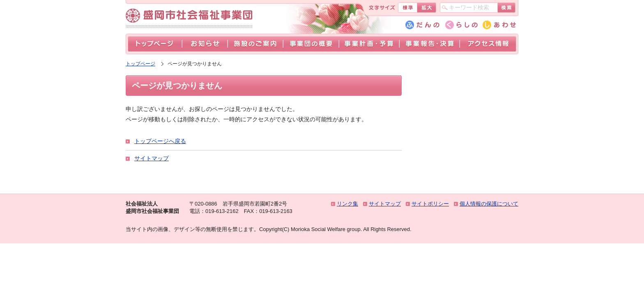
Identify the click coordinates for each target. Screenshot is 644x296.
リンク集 (347, 204)
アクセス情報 (488, 44)
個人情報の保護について (489, 204)
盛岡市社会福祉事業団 (191, 16)
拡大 (427, 8)
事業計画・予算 (369, 44)
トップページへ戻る (160, 141)
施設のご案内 (255, 44)
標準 (407, 8)
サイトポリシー (430, 204)
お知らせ (205, 44)
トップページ (155, 44)
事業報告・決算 (429, 44)
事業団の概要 (311, 44)
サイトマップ (152, 158)
